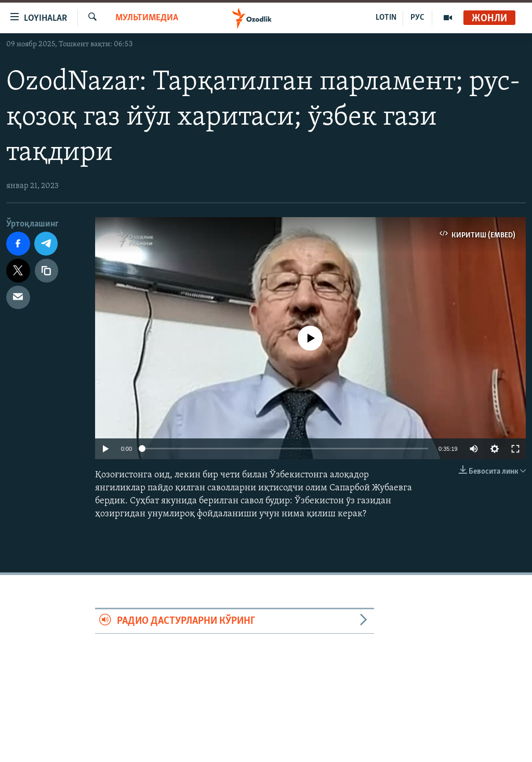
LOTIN (386, 18)
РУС (417, 18)
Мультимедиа (147, 18)
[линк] (47, 271)
